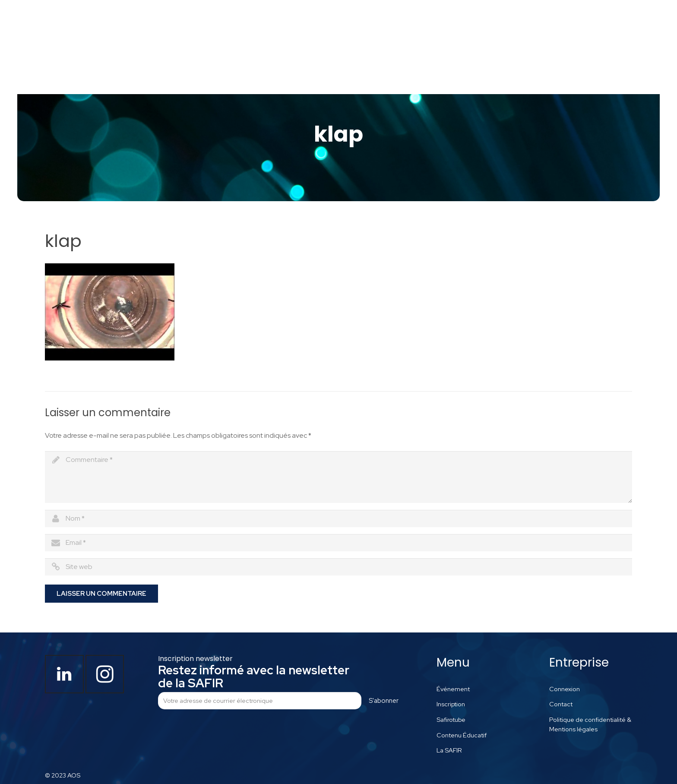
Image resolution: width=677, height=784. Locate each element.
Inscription (451, 704)
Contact (561, 704)
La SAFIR (449, 750)
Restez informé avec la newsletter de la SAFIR (254, 677)
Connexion (565, 689)
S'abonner (384, 701)
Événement (453, 689)
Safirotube (451, 719)
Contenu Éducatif (462, 735)
